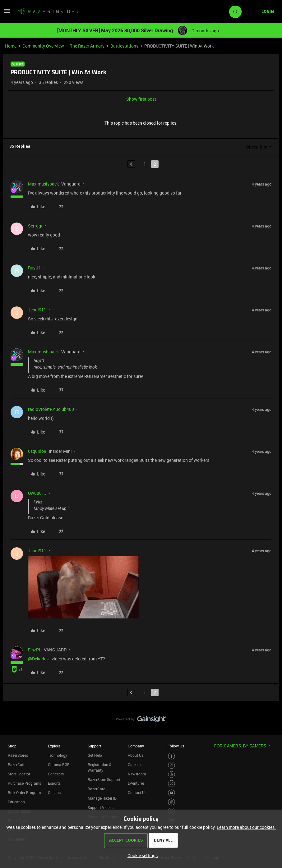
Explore (54, 746)
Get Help (95, 755)
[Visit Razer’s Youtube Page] (171, 793)
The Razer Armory (87, 46)
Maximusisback (43, 184)
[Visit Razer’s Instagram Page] (171, 765)
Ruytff (34, 268)
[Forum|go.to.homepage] (48, 12)
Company (136, 746)
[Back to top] (270, 713)
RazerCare (96, 789)
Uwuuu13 (37, 493)
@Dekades (38, 659)
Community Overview (43, 46)
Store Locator (19, 774)
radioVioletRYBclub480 (51, 409)
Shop (12, 746)
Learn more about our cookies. (246, 827)
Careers (134, 765)
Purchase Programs (24, 783)
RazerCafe (16, 765)
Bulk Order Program (24, 792)
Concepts (56, 774)
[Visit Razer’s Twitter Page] (171, 784)
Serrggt (35, 226)
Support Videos (101, 807)
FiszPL (35, 650)
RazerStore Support (104, 779)
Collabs (54, 792)
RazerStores (18, 755)
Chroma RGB (59, 765)
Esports (54, 783)
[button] (7, 13)
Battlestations (124, 46)
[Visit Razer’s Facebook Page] (171, 756)
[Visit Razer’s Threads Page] (171, 775)
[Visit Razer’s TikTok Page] (171, 802)
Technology (58, 755)
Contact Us (137, 792)
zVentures (136, 783)
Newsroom (137, 774)
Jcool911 (37, 310)
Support (94, 746)
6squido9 (37, 451)
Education (16, 802)
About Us (136, 755)
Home (11, 46)
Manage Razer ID (102, 798)
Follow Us (176, 746)
